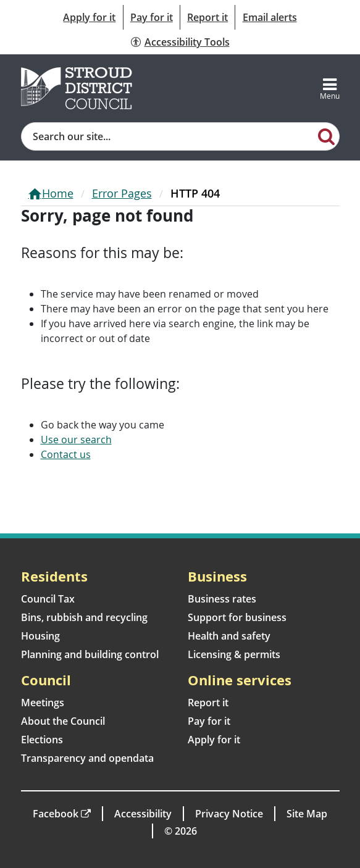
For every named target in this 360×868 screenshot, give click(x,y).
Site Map (307, 814)
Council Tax (48, 599)
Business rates (222, 599)
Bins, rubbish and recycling (84, 617)
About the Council (63, 721)
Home (58, 193)
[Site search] (168, 136)
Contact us (66, 454)
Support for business (237, 617)
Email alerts (270, 17)
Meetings (43, 703)
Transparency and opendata (87, 758)
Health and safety (229, 636)
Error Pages (122, 193)
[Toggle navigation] (330, 88)
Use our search (76, 440)
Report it (207, 17)
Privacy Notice (229, 814)
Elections (42, 740)
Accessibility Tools (187, 42)
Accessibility (143, 814)
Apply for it (89, 17)
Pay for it (152, 17)
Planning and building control (90, 654)
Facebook (56, 814)
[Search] (327, 136)
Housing (40, 636)
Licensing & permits (234, 654)
